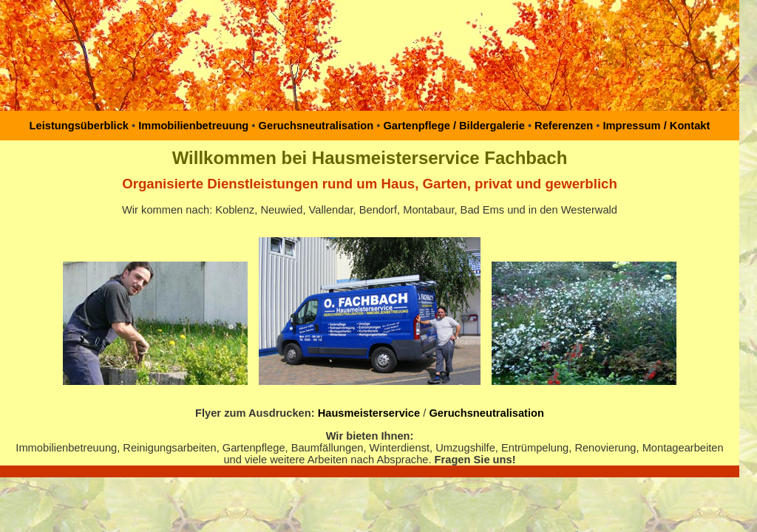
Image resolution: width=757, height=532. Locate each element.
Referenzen (562, 126)
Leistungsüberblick (79, 126)
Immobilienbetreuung (193, 126)
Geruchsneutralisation (316, 126)
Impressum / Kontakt (655, 126)
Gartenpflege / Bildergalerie (454, 126)
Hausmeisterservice (369, 413)
